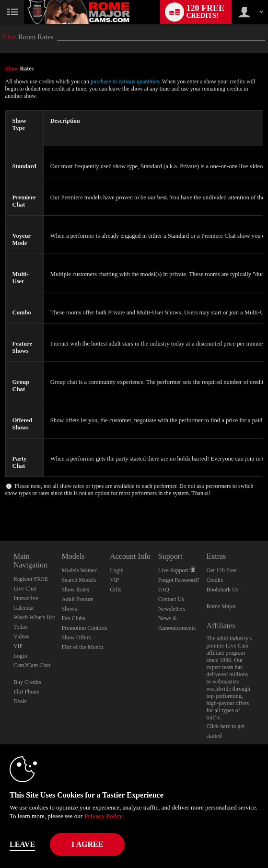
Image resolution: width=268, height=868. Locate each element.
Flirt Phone (26, 692)
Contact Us (171, 599)
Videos (21, 637)
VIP (18, 646)
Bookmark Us (222, 590)
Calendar (24, 608)
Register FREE (31, 579)
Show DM (0, 505)
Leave (22, 844)
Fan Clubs (74, 618)
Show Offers (76, 637)
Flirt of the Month (82, 647)
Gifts (116, 590)
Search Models (79, 580)
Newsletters (172, 609)
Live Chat (25, 589)
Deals (20, 701)
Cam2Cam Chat (32, 665)
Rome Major (221, 606)
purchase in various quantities (125, 81)
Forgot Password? (179, 580)
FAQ (164, 590)
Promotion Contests (85, 628)
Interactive (26, 598)
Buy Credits (27, 682)
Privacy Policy (103, 816)
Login (20, 656)
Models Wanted (80, 570)
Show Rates (76, 590)
